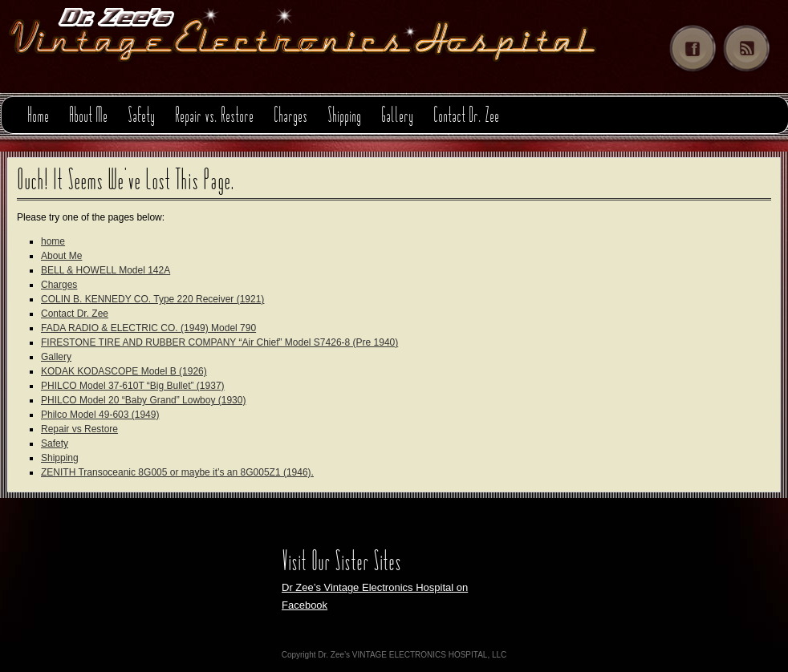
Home (38, 117)
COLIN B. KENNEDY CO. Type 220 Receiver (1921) (152, 299)
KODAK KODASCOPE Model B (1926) (124, 371)
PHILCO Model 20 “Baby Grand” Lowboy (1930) (143, 400)
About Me (88, 117)
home (53, 241)
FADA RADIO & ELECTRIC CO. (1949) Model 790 (148, 328)
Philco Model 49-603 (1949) (100, 415)
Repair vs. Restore (214, 117)
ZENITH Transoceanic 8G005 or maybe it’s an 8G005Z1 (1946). (177, 472)
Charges (290, 117)
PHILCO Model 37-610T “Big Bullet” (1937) (133, 386)
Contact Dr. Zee (466, 117)
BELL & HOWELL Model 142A (106, 270)
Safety (141, 117)
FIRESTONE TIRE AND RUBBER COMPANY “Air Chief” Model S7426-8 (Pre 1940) (219, 342)
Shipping (344, 117)
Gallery (397, 117)
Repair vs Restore (79, 429)
